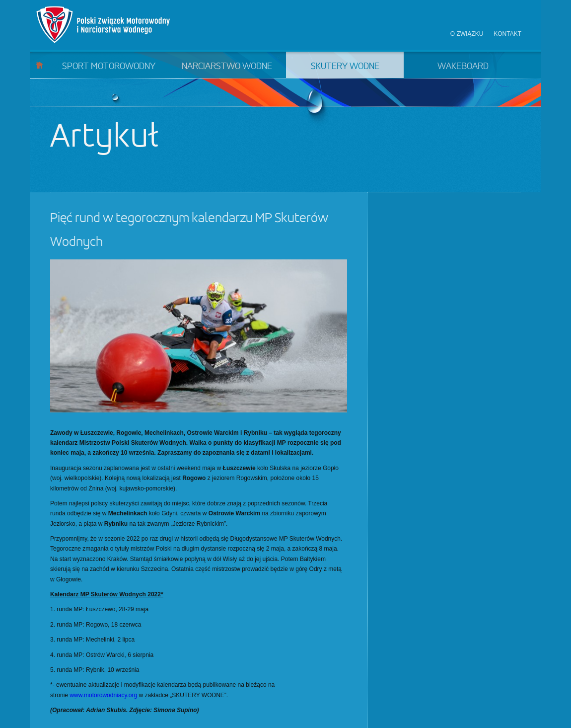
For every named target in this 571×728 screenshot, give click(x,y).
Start (39, 65)
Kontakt (507, 34)
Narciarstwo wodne (227, 67)
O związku (467, 34)
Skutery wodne (345, 67)
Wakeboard (463, 67)
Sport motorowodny (109, 67)
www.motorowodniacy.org (103, 695)
